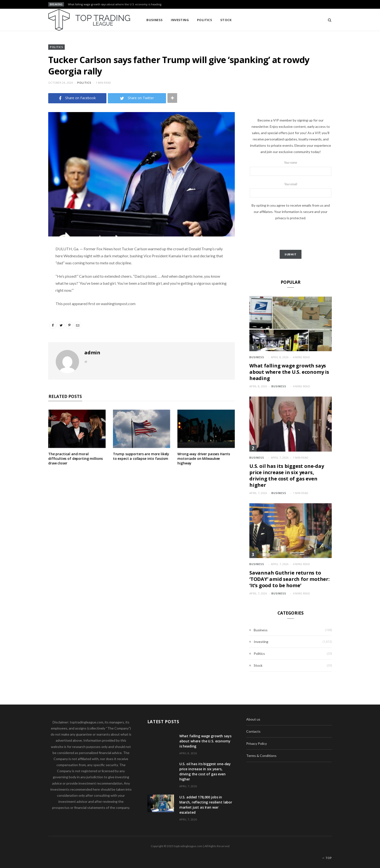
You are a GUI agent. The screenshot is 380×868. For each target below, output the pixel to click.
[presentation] (291, 235)
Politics (205, 20)
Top (327, 858)
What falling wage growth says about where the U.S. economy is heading (115, 4)
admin (92, 353)
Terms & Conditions (261, 756)
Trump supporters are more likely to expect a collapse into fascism (141, 456)
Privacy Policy (257, 743)
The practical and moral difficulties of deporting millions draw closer (75, 458)
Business (155, 20)
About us (253, 719)
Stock (226, 20)
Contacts (253, 731)
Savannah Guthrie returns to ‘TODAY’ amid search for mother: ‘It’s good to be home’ (289, 579)
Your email (291, 190)
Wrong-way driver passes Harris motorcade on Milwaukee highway (204, 458)
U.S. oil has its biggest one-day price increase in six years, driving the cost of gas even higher (287, 475)
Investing (180, 20)
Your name (291, 168)
